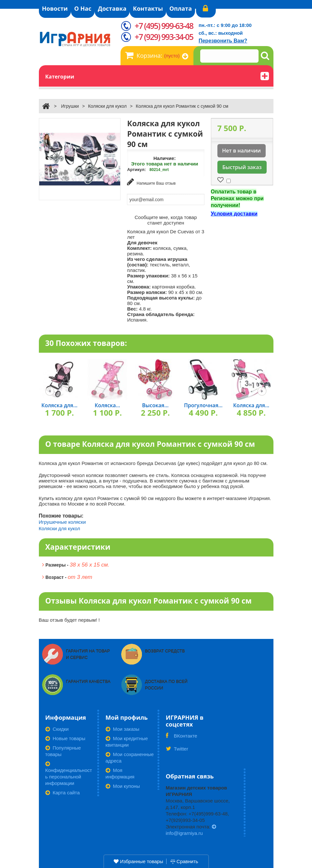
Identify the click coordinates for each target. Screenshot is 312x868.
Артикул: (136, 170)
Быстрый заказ (242, 167)
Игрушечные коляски (62, 521)
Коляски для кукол (107, 106)
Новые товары (65, 738)
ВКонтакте (182, 737)
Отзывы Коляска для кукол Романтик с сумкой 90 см (149, 600)
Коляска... (107, 405)
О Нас (83, 8)
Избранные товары (138, 861)
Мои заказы (123, 728)
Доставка (112, 8)
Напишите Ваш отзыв (151, 182)
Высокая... (156, 405)
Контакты (148, 8)
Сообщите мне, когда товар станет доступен (166, 219)
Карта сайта (63, 792)
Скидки (57, 728)
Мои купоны (123, 785)
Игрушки (70, 106)
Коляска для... (59, 405)
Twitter (177, 750)
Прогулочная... (203, 405)
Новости (55, 8)
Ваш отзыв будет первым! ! (69, 619)
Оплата (181, 8)
